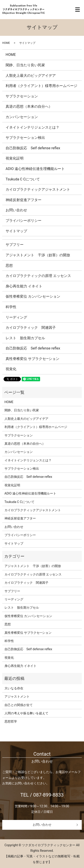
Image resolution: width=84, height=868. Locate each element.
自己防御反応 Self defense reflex (33, 148)
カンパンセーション (22, 117)
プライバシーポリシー (24, 221)
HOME (6, 43)
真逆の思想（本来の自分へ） (29, 106)
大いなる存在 (14, 688)
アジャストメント (17, 696)
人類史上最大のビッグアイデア (31, 76)
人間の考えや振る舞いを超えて (26, 713)
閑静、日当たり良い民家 (25, 65)
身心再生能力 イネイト (24, 286)
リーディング (16, 317)
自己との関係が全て (19, 705)
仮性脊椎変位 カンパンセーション (33, 296)
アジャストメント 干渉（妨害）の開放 (38, 255)
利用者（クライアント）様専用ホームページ (41, 86)
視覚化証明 (15, 158)
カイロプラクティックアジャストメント (38, 189)
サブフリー (15, 245)
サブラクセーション (22, 96)
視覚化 (11, 369)
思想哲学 (11, 721)
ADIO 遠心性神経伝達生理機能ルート (35, 169)
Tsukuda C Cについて (23, 179)
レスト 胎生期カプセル (25, 338)
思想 (9, 265)
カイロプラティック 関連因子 (31, 328)
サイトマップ (16, 231)
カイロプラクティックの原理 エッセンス (38, 276)
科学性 (11, 307)
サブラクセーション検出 (25, 138)
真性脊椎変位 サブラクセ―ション (32, 359)
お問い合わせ (16, 210)
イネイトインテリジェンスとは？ (32, 127)
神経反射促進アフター (24, 200)
